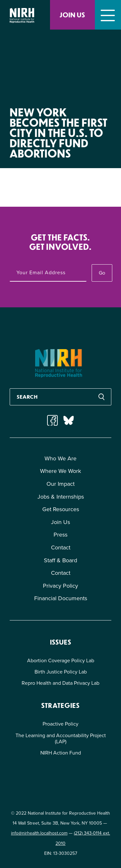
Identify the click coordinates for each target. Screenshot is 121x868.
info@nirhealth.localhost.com (39, 833)
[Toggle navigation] (108, 15)
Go (102, 273)
